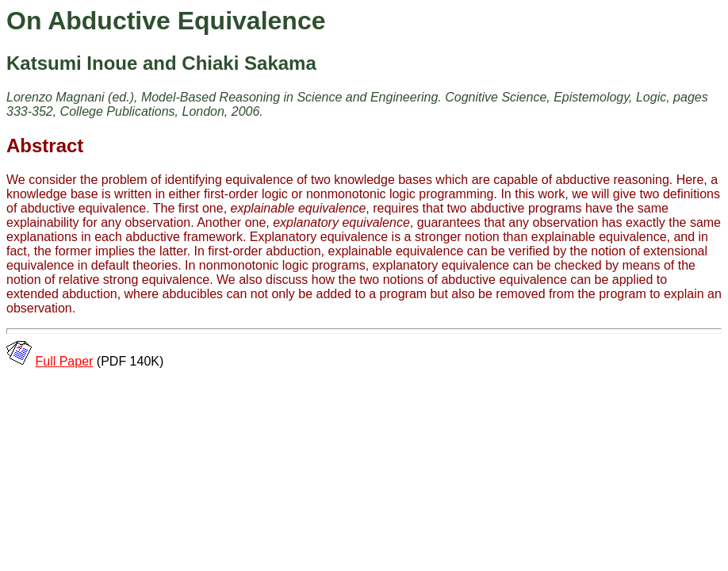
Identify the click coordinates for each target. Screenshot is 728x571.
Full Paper (64, 361)
